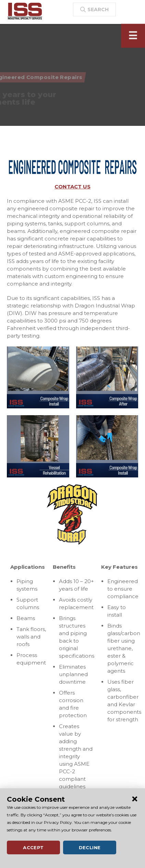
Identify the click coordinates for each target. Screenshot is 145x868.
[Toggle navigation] (133, 40)
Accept (33, 847)
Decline (90, 847)
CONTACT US (72, 187)
